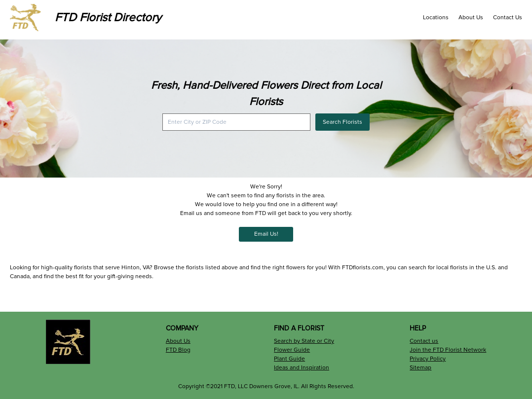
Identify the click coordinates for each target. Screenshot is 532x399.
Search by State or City (304, 341)
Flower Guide (292, 350)
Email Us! (266, 234)
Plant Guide (289, 359)
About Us (471, 18)
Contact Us (508, 18)
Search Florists (342, 122)
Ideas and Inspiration (302, 368)
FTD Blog (178, 350)
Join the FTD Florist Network (448, 350)
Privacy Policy (428, 359)
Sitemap (420, 368)
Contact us (424, 341)
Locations (436, 18)
